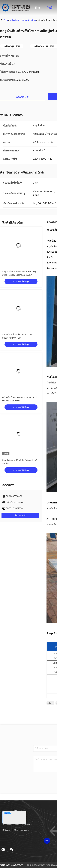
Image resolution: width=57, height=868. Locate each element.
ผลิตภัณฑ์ (15, 20)
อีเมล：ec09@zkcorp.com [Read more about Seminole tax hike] (16, 830)
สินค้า (50, 8)
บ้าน (37, 8)
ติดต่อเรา (22, 97)
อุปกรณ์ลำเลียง (29, 20)
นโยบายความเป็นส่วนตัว (12, 865)
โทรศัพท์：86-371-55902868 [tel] (17, 824)
